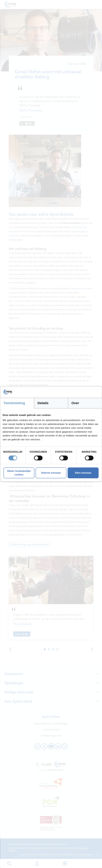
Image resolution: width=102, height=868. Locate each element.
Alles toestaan (83, 473)
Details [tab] (43, 403)
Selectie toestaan (51, 473)
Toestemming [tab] (14, 403)
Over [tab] (75, 403)
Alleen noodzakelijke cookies (19, 473)
